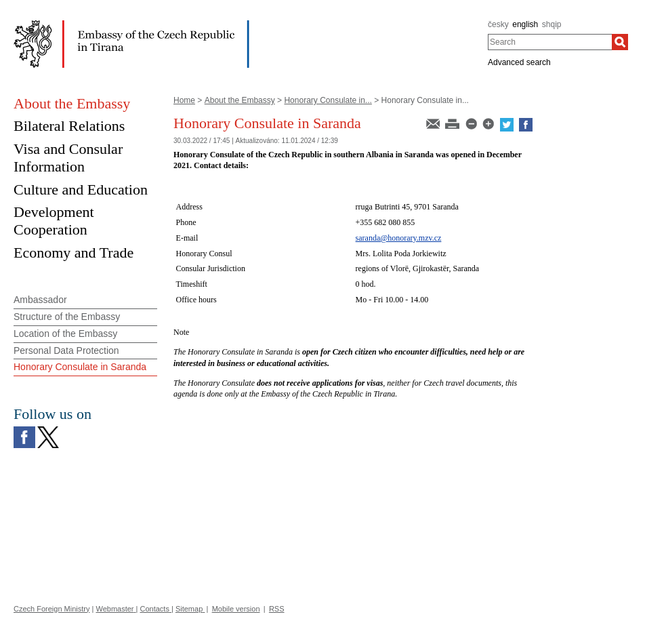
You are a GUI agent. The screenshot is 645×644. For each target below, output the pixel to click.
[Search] (620, 42)
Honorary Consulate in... (328, 100)
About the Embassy (240, 100)
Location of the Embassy (65, 334)
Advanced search (519, 62)
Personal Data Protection (66, 350)
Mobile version (236, 609)
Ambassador (40, 300)
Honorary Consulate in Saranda (80, 367)
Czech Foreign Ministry (51, 609)
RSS (277, 609)
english (525, 24)
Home (184, 100)
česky (498, 24)
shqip (552, 24)
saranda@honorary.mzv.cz (399, 238)
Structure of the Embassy (67, 317)
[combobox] (550, 42)
